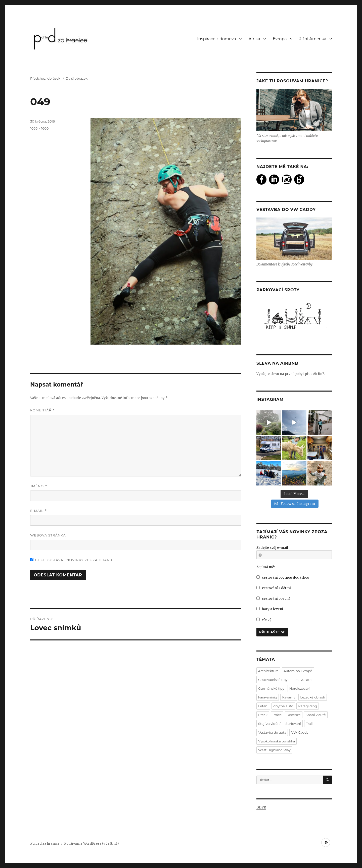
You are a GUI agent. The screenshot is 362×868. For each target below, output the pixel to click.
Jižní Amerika (313, 39)
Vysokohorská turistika (277, 741)
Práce (277, 715)
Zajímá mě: (266, 567)
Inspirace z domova (216, 39)
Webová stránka (48, 535)
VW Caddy (300, 732)
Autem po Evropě (298, 671)
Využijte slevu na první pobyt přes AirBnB (290, 374)
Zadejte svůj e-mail (272, 548)
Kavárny (289, 697)
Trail (309, 724)
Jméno (39, 486)
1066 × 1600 (39, 128)
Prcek (263, 715)
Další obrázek (77, 78)
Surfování (293, 724)
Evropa (280, 39)
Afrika (254, 39)
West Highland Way (274, 750)
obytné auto (283, 706)
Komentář (42, 410)
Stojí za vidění (269, 724)
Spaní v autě (316, 715)
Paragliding (308, 706)
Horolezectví (300, 688)
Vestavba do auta (272, 732)
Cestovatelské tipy (273, 680)
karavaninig (268, 697)
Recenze (293, 715)
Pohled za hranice (45, 844)
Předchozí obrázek (45, 78)
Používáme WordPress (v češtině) (91, 844)
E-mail (38, 511)
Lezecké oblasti (313, 697)
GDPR (261, 807)
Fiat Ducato (302, 680)
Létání (263, 706)
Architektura (268, 671)
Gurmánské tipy (271, 688)
